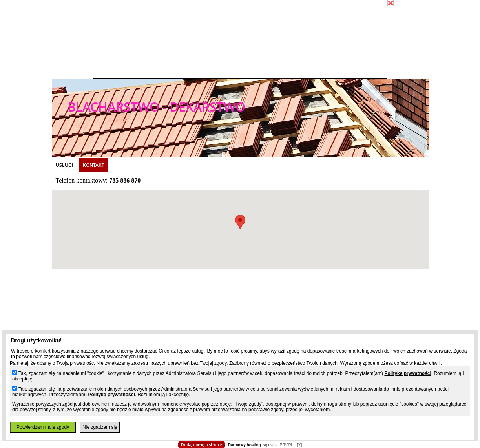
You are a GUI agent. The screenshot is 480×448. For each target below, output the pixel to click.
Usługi (65, 165)
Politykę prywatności (408, 373)
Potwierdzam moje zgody (43, 427)
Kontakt (94, 165)
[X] (299, 445)
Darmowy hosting (245, 445)
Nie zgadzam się (100, 427)
